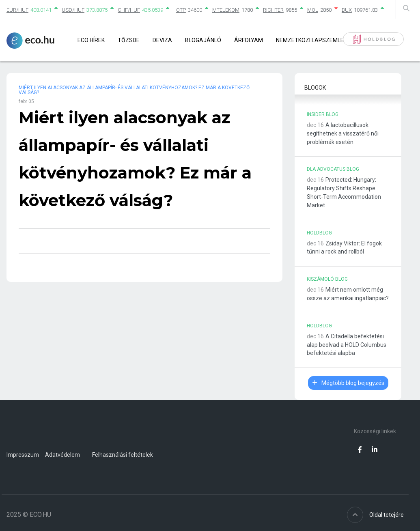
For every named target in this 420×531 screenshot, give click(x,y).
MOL (313, 10)
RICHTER (273, 10)
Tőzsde (129, 40)
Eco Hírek (91, 40)
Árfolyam (249, 40)
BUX (347, 10)
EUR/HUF (17, 10)
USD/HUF (73, 10)
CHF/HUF (129, 10)
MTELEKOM (226, 10)
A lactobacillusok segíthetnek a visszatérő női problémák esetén (343, 133)
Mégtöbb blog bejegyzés (348, 383)
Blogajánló (203, 40)
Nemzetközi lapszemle (310, 40)
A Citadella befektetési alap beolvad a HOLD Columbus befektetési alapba (347, 345)
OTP (181, 10)
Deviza (162, 40)
